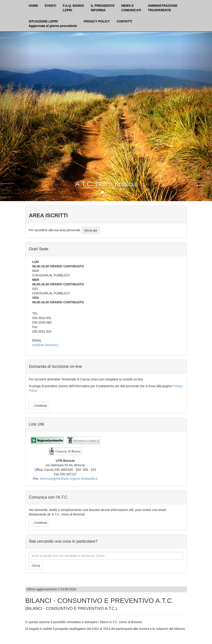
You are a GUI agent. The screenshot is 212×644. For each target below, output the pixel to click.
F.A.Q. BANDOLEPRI (73, 8)
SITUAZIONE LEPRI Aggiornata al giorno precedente (53, 24)
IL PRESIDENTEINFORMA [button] (103, 8)
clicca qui (91, 230)
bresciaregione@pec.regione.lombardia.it (69, 479)
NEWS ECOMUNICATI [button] (131, 8)
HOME (33, 6)
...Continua (39, 406)
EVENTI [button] (51, 6)
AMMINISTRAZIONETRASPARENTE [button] (163, 8)
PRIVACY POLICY (97, 21)
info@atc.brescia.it (45, 345)
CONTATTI (124, 21)
